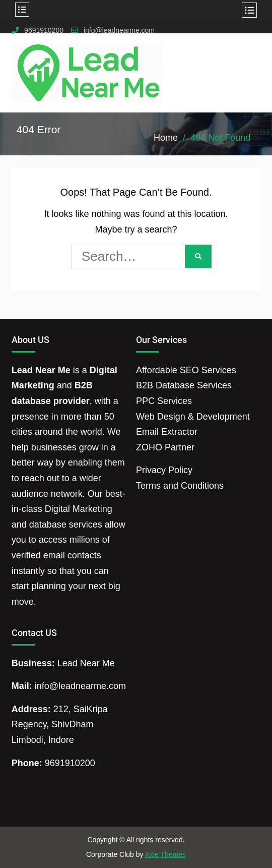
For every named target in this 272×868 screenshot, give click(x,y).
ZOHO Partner (165, 447)
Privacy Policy (164, 470)
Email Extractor (167, 432)
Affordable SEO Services (186, 370)
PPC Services (164, 401)
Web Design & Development (193, 417)
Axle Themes (165, 854)
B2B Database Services (184, 385)
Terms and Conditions (180, 486)
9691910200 (44, 31)
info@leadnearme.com (119, 31)
